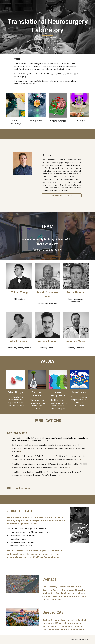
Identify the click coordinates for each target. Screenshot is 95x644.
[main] (47, 27)
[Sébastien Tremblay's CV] (62, 195)
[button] (86, 488)
